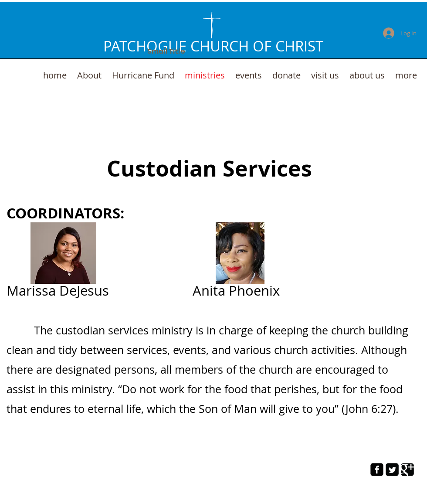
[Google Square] (407, 470)
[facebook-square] (377, 470)
